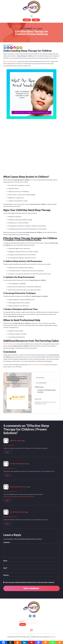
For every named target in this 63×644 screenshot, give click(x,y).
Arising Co (53, 637)
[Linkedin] (8, 48)
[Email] (18, 48)
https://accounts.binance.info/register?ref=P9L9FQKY (19, 496)
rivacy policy (53, 402)
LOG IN (27, 20)
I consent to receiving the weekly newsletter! (46, 391)
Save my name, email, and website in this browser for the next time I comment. (30, 582)
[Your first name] (46, 378)
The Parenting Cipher (11, 61)
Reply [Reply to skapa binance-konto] (7, 500)
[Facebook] (5, 48)
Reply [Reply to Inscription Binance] (7, 475)
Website (6, 575)
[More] (21, 48)
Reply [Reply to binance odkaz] (7, 452)
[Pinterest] (11, 48)
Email (5, 568)
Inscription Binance (18, 464)
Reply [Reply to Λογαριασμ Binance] (7, 524)
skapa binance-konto (19, 487)
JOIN (36, 20)
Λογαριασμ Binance (18, 512)
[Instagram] (15, 48)
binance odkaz (16, 441)
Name (6, 561)
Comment (7, 542)
